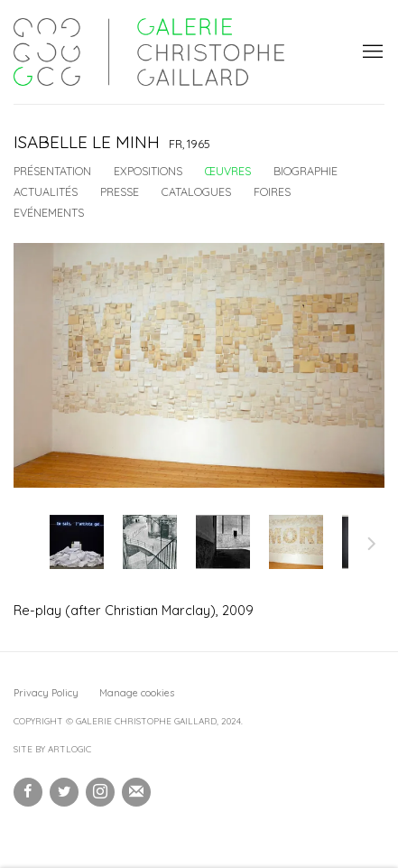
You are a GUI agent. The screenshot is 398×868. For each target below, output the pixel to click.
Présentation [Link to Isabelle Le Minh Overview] (52, 171)
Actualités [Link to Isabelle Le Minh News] (46, 191)
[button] (77, 542)
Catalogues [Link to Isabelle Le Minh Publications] (196, 191)
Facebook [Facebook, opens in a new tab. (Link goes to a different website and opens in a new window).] (28, 792)
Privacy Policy (46, 693)
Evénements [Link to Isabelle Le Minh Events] (49, 212)
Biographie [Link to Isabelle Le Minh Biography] (305, 171)
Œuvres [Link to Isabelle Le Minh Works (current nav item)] (228, 171)
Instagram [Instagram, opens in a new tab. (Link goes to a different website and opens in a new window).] (100, 792)
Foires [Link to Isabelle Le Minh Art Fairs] (272, 191)
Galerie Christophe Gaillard (149, 52)
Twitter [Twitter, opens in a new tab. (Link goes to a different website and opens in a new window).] (64, 792)
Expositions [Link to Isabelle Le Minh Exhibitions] (148, 171)
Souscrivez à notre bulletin (136, 792)
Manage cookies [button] (137, 693)
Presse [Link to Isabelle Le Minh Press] (120, 191)
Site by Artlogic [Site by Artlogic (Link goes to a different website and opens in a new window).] (52, 749)
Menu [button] (371, 52)
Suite (372, 546)
